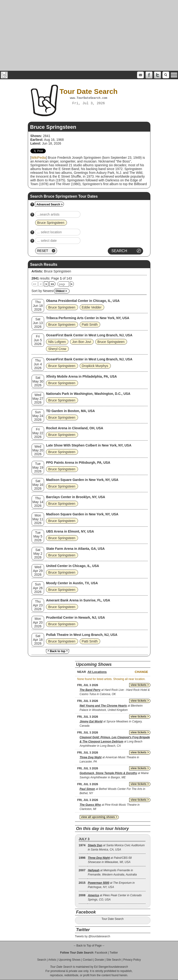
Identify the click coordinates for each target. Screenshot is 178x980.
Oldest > (61, 291)
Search (42, 960)
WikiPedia (38, 158)
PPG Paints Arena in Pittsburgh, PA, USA (78, 463)
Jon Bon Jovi (82, 342)
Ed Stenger (101, 967)
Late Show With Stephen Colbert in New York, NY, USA (89, 445)
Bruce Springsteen (57, 271)
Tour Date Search (113, 919)
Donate (99, 960)
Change (141, 672)
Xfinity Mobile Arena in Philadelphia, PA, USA (81, 376)
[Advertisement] (89, 35)
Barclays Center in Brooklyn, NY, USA (76, 497)
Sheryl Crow (57, 349)
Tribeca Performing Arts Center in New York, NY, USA (88, 318)
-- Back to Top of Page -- (89, 946)
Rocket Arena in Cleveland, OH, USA (75, 428)
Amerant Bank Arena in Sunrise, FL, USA (78, 600)
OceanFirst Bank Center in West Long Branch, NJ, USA (89, 335)
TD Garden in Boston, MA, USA (70, 411)
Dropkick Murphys (95, 366)
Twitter (114, 953)
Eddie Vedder (92, 307)
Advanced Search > (49, 204)
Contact (88, 960)
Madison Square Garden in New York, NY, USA (82, 480)
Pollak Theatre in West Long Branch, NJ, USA (82, 635)
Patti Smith (90, 325)
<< (35, 284)
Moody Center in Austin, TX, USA (72, 583)
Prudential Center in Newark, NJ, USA (75, 617)
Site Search (114, 960)
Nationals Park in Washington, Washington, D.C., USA (88, 394)
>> (52, 284)
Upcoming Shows (69, 960)
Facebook (101, 953)
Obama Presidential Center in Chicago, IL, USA (83, 301)
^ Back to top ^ (58, 651)
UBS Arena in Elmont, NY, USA (70, 531)
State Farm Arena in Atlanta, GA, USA (75, 549)
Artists (52, 960)
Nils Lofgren (57, 342)
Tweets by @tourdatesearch (93, 936)
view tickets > (140, 685)
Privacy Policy (132, 960)
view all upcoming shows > (99, 817)
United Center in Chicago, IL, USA (72, 566)
